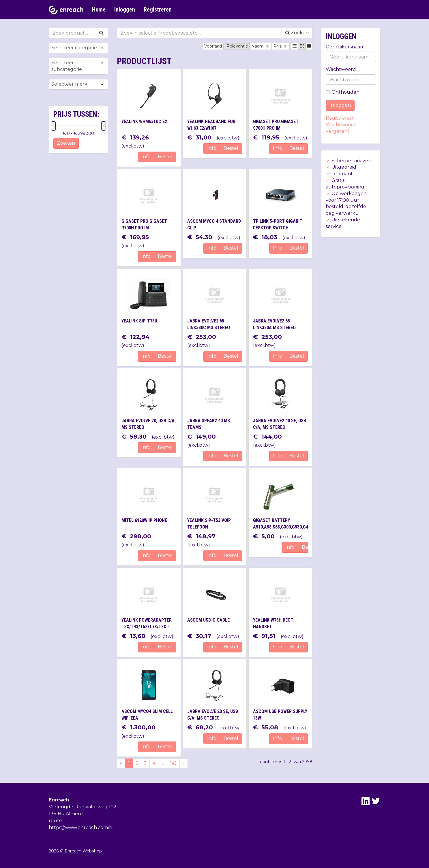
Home (99, 10)
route (55, 821)
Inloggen (125, 10)
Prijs (281, 46)
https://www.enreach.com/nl (81, 828)
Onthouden (343, 92)
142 (173, 763)
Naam (261, 46)
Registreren (158, 10)
